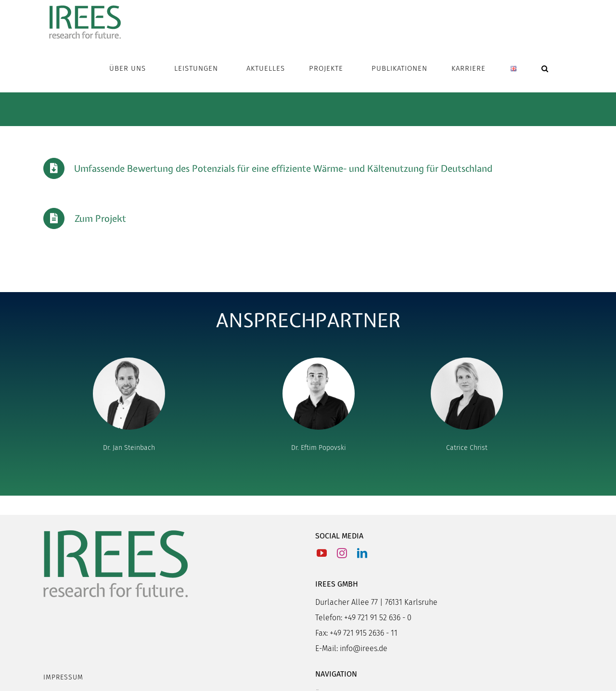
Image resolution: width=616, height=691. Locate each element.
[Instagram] (342, 553)
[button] (545, 68)
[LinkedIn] (362, 553)
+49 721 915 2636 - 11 (364, 633)
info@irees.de (364, 648)
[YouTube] (322, 553)
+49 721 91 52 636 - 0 (378, 618)
